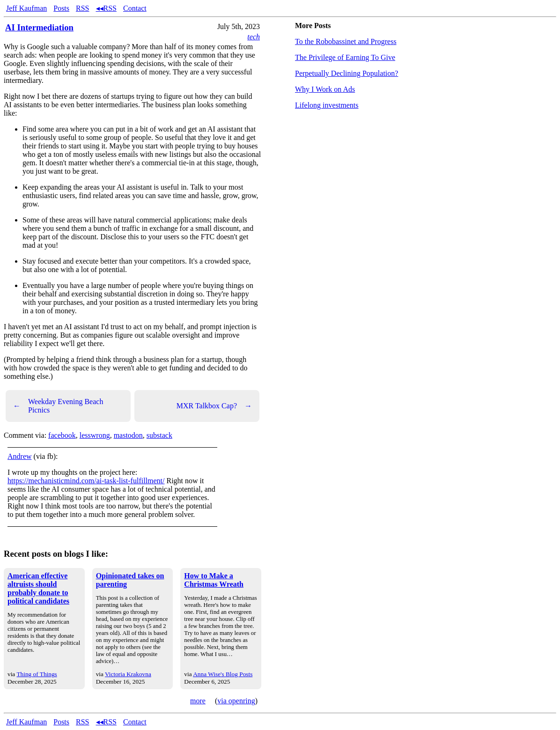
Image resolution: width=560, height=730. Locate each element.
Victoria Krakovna (128, 674)
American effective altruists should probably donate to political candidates (38, 588)
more (198, 701)
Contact (135, 8)
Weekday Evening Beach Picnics (58, 406)
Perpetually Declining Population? (346, 73)
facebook (62, 435)
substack (159, 435)
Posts (61, 8)
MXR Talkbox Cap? (214, 406)
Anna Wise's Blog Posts (223, 674)
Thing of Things (37, 674)
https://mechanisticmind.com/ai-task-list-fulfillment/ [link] (86, 481)
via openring (236, 701)
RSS (82, 8)
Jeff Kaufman (26, 8)
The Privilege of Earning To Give (345, 57)
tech (254, 37)
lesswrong (95, 435)
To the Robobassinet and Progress (346, 41)
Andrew (20, 456)
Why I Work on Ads (325, 89)
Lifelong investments (327, 105)
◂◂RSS (106, 8)
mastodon (128, 435)
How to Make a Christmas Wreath (214, 580)
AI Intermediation (39, 27)
